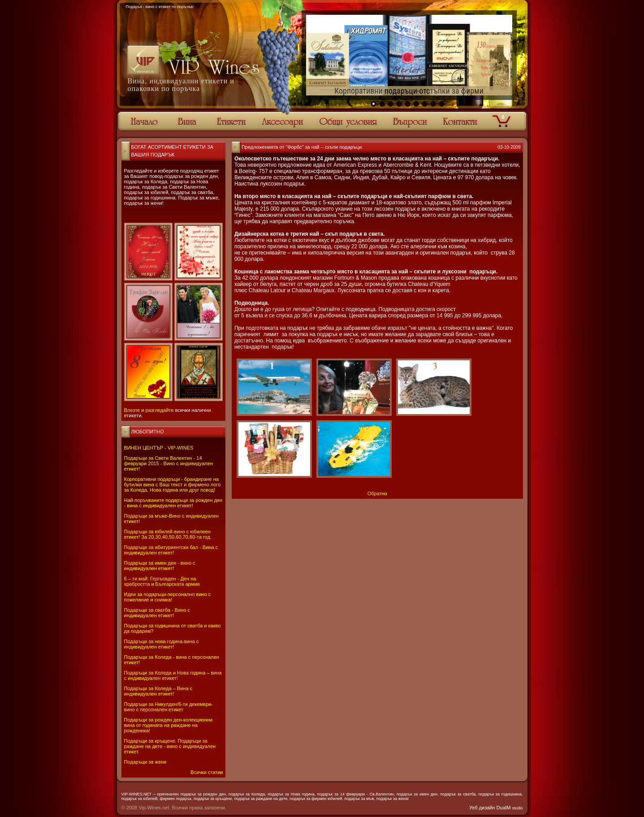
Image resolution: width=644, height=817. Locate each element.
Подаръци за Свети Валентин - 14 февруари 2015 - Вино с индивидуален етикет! (169, 463)
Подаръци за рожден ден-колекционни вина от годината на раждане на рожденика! (168, 725)
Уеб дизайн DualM (496, 808)
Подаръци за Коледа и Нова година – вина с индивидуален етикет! (173, 675)
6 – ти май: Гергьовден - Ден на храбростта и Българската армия (162, 581)
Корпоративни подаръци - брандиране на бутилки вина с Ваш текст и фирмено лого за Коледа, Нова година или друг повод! (173, 484)
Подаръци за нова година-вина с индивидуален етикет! (162, 644)
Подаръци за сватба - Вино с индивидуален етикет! (157, 613)
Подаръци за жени (145, 762)
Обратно (377, 493)
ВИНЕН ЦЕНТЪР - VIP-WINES (159, 448)
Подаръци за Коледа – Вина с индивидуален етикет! (158, 691)
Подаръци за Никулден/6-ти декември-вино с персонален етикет (169, 707)
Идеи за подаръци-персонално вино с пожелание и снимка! (168, 597)
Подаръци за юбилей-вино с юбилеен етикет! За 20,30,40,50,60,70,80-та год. (168, 534)
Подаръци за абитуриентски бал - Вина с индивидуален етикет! (171, 550)
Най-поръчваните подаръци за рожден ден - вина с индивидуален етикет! (173, 503)
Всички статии (207, 772)
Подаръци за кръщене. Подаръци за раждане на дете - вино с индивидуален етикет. (170, 746)
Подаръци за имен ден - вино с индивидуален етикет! (160, 566)
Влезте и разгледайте (149, 410)
